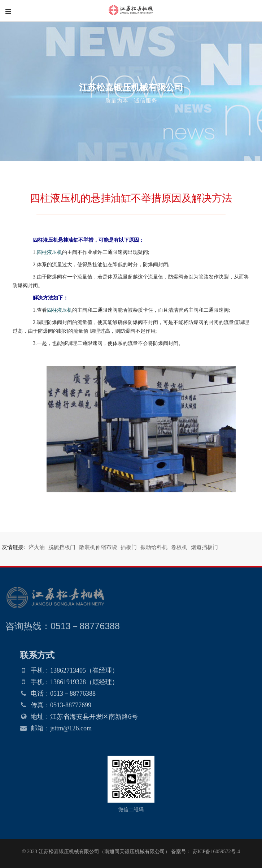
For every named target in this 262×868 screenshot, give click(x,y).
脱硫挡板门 (62, 547)
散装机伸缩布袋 (98, 547)
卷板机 (179, 547)
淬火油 (37, 547)
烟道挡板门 (204, 547)
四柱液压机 (49, 252)
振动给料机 (154, 547)
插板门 (129, 547)
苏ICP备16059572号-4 (216, 852)
